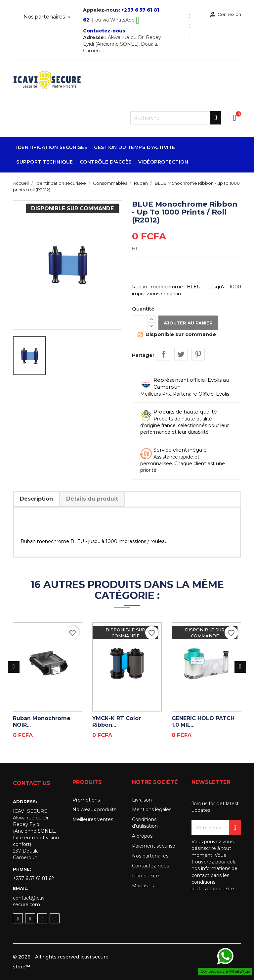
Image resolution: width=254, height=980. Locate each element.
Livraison (142, 800)
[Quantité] (140, 323)
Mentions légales (152, 809)
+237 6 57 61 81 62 (33, 878)
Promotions (86, 800)
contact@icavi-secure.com (30, 901)
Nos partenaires (45, 17)
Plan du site (146, 876)
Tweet (181, 354)
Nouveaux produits (94, 809)
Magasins (143, 886)
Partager (164, 354)
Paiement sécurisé (154, 846)
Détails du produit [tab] (92, 499)
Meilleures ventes (93, 819)
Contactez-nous (104, 31)
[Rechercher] (176, 118)
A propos (142, 836)
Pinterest (198, 354)
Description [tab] (36, 499)
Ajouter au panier (188, 323)
